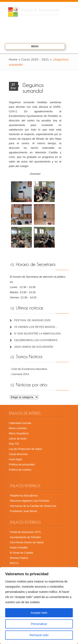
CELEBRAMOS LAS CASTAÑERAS (36, 340)
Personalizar (39, 624)
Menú (29, 47)
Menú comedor (18, 428)
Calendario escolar (20, 423)
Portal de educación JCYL (26, 532)
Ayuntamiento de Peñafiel (25, 537)
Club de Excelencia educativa (29, 369)
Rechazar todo (39, 635)
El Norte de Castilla (22, 553)
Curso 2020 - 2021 (35, 59)
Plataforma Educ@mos (24, 496)
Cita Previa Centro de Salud (27, 542)
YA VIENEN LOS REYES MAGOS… (36, 327)
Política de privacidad (22, 464)
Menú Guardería (19, 433)
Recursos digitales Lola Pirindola (30, 501)
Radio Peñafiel (19, 548)
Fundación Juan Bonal (23, 511)
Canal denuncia (18, 454)
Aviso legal (15, 459)
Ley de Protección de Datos (26, 449)
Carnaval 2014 (20, 374)
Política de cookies (20, 470)
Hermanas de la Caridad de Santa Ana (33, 506)
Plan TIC (14, 444)
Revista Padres (19, 558)
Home (13, 59)
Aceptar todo (39, 613)
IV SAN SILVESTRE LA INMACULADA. (38, 333)
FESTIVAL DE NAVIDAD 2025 (32, 320)
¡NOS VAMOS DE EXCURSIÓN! (34, 347)
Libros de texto (18, 439)
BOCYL (15, 563)
